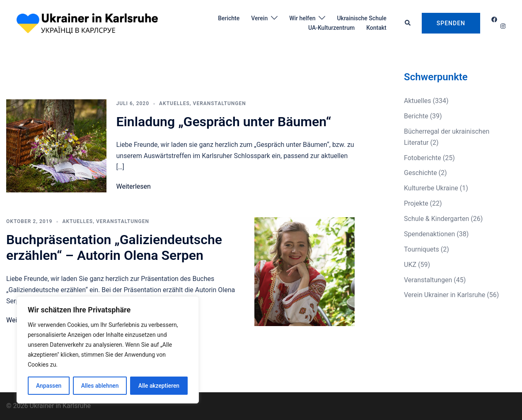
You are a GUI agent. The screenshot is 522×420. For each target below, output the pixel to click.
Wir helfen (302, 18)
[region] (108, 350)
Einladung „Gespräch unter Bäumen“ (224, 122)
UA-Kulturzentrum (331, 28)
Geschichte (420, 173)
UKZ (410, 265)
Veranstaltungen (220, 103)
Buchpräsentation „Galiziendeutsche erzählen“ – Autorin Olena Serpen (114, 247)
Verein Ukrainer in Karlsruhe (445, 295)
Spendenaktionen (429, 234)
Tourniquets (422, 249)
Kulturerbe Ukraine (431, 188)
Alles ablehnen (100, 386)
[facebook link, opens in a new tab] (494, 19)
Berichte (229, 18)
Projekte (416, 203)
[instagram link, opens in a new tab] (502, 26)
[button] (408, 23)
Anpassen (48, 386)
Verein (259, 18)
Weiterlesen (134, 186)
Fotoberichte (423, 158)
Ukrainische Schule (361, 18)
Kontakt (376, 28)
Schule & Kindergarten (436, 219)
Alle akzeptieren (159, 386)
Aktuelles (174, 103)
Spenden (451, 23)
